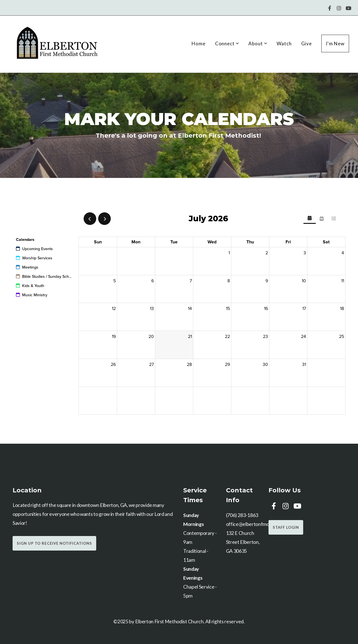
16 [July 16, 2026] (266, 309)
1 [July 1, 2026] (229, 253)
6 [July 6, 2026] (153, 281)
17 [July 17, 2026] (304, 309)
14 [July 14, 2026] (190, 309)
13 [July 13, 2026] (152, 309)
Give (307, 44)
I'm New (335, 44)
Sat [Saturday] (326, 242)
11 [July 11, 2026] (343, 281)
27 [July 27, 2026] (151, 365)
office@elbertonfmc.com (253, 524)
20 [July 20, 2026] (151, 337)
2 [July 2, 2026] (267, 253)
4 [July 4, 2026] (343, 253)
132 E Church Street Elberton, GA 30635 (243, 542)
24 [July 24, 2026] (303, 337)
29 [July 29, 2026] (227, 365)
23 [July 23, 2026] (265, 337)
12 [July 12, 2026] (114, 309)
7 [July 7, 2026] (191, 281)
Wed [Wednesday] (212, 242)
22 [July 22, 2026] (227, 337)
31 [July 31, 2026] (304, 365)
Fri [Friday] (288, 242)
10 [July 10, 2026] (304, 281)
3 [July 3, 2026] (305, 253)
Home (198, 44)
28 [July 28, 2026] (189, 365)
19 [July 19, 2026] (114, 337)
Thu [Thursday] (250, 242)
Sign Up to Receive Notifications (54, 543)
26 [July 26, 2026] (113, 365)
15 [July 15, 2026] (228, 309)
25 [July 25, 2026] (341, 337)
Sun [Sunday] (98, 242)
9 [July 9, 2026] (267, 281)
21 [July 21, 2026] (190, 337)
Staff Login (286, 527)
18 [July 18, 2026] (342, 309)
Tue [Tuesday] (174, 242)
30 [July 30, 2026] (265, 365)
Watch (284, 44)
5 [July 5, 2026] (115, 281)
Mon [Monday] (136, 242)
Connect (227, 44)
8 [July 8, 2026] (229, 281)
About (258, 44)
